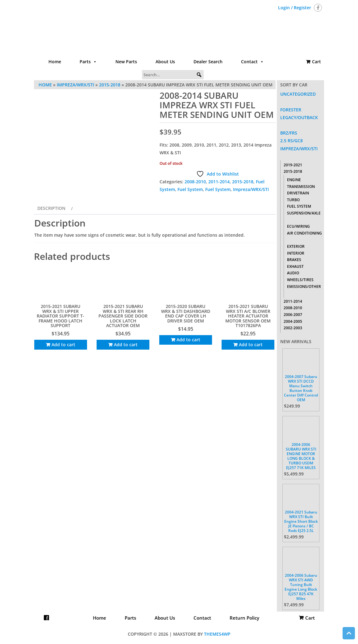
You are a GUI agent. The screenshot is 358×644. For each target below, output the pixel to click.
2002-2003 (293, 328)
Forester (291, 110)
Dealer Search (208, 62)
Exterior (296, 246)
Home (55, 62)
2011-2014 (219, 182)
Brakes (294, 260)
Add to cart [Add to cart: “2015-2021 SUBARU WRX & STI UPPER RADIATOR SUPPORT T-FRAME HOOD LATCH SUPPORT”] (63, 345)
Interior (296, 253)
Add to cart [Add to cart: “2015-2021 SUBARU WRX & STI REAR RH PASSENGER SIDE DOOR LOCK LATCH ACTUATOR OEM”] (126, 345)
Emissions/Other (304, 287)
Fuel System (190, 189)
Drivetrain (298, 193)
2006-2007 (293, 315)
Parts (88, 62)
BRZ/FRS (289, 133)
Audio (293, 273)
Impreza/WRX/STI (251, 189)
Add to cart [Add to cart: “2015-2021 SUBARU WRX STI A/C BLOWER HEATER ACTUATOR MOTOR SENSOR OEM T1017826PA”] (251, 345)
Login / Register (295, 8)
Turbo (293, 200)
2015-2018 (243, 182)
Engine (294, 180)
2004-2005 (293, 321)
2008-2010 (195, 182)
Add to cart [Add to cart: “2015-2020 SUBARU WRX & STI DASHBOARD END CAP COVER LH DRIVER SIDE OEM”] (188, 340)
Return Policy (244, 618)
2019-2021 (293, 165)
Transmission (301, 187)
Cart (316, 62)
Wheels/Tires (300, 280)
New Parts (126, 62)
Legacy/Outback (299, 117)
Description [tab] (51, 208)
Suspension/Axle (304, 213)
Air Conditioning (304, 233)
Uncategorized (298, 94)
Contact (252, 62)
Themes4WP (217, 634)
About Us (165, 62)
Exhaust (295, 266)
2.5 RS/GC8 (291, 141)
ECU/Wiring (298, 226)
